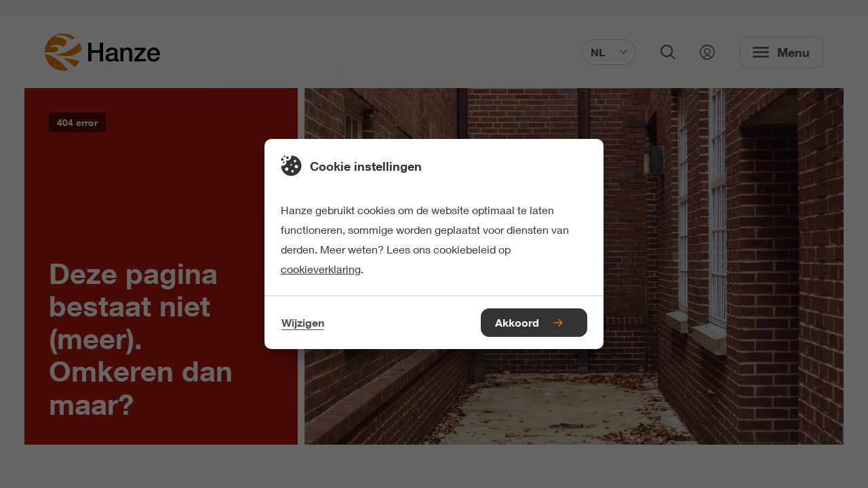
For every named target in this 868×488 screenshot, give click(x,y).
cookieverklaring (321, 269)
